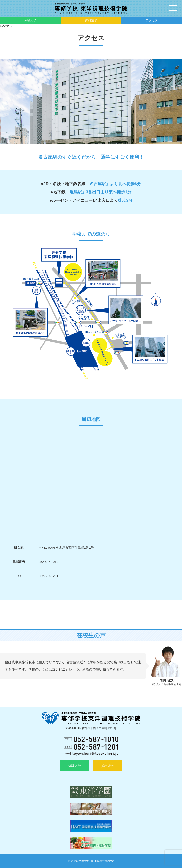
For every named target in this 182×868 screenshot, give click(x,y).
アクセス (152, 20)
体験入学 (30, 20)
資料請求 (91, 20)
